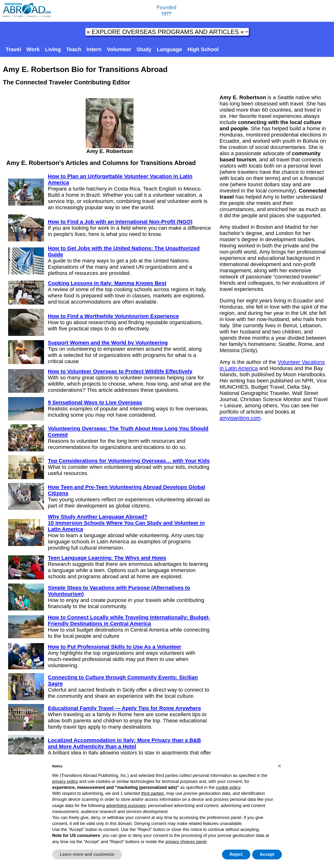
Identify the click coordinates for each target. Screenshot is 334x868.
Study (144, 49)
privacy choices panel (186, 842)
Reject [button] (236, 854)
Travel (13, 49)
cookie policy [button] (228, 787)
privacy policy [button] (65, 781)
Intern (94, 49)
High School (203, 49)
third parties (152, 793)
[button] (279, 766)
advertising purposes (126, 806)
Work (33, 49)
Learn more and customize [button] (87, 854)
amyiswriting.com (240, 418)
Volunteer (119, 49)
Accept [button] (267, 854)
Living (53, 49)
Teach (74, 49)
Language (169, 49)
